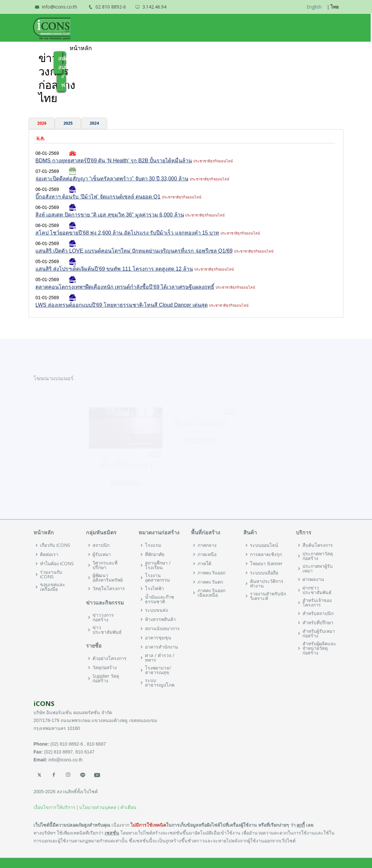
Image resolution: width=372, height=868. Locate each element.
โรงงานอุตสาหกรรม (157, 578)
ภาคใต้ (204, 564)
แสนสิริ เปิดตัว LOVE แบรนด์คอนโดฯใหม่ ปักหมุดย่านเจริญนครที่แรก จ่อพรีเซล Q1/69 (134, 251)
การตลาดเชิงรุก (266, 554)
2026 (42, 123)
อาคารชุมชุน (158, 638)
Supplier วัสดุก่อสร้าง (106, 678)
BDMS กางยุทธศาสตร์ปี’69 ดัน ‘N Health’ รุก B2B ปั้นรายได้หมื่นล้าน (114, 161)
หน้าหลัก (81, 48)
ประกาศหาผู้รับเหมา (318, 568)
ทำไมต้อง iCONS (125, 48)
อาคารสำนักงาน (162, 647)
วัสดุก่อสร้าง (105, 668)
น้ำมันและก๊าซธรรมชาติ (160, 599)
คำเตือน (128, 807)
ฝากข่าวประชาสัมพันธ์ (317, 590)
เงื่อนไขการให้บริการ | (56, 807)
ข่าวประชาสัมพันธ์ (107, 630)
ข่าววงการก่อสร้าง (103, 617)
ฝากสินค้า (285, 48)
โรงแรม (153, 545)
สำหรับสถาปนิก (318, 613)
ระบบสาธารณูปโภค (160, 683)
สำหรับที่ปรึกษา (318, 623)
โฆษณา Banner (266, 564)
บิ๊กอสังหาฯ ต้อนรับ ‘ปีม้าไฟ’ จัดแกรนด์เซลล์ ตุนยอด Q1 (98, 197)
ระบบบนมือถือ (264, 573)
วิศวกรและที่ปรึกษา (105, 565)
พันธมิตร (168, 48)
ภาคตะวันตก (210, 582)
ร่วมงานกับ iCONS (51, 574)
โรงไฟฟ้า (155, 589)
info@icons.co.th (60, 7)
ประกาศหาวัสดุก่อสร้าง (318, 556)
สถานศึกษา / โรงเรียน (158, 565)
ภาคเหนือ (207, 554)
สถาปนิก (101, 545)
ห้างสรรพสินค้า (160, 619)
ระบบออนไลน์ (264, 545)
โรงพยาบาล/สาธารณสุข (158, 670)
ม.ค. (41, 138)
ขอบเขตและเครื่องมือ (53, 587)
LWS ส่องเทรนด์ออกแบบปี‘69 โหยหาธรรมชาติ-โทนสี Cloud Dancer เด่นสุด (122, 305)
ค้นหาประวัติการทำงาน (267, 584)
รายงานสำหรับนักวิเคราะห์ (268, 596)
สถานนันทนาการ (162, 629)
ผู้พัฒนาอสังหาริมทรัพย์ (108, 578)
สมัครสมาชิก (61, 62)
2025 (68, 123)
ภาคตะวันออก (211, 573)
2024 (94, 123)
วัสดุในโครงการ (109, 589)
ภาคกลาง (207, 545)
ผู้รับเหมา (102, 554)
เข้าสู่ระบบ (320, 48)
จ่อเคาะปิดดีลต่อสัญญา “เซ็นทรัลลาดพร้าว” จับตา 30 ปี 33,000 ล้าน (112, 179)
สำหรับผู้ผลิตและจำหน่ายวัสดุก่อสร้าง (319, 648)
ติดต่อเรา (49, 554)
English (314, 7)
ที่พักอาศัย (155, 554)
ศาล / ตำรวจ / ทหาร (160, 658)
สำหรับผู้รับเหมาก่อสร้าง (319, 633)
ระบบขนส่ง (156, 610)
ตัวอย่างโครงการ (110, 658)
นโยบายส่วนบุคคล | (99, 807)
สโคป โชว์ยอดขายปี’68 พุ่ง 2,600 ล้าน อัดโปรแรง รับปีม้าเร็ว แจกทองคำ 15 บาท (127, 233)
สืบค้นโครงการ (318, 545)
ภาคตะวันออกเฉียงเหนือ (211, 593)
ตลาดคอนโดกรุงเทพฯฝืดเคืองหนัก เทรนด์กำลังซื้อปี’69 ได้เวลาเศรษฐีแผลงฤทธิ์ (125, 287)
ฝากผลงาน (313, 579)
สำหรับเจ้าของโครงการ (317, 603)
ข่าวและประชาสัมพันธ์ (226, 48)
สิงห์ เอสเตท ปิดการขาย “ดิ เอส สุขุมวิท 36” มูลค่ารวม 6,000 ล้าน (110, 215)
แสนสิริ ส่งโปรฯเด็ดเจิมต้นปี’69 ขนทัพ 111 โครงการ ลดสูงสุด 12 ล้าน (114, 269)
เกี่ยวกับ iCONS (55, 545)
